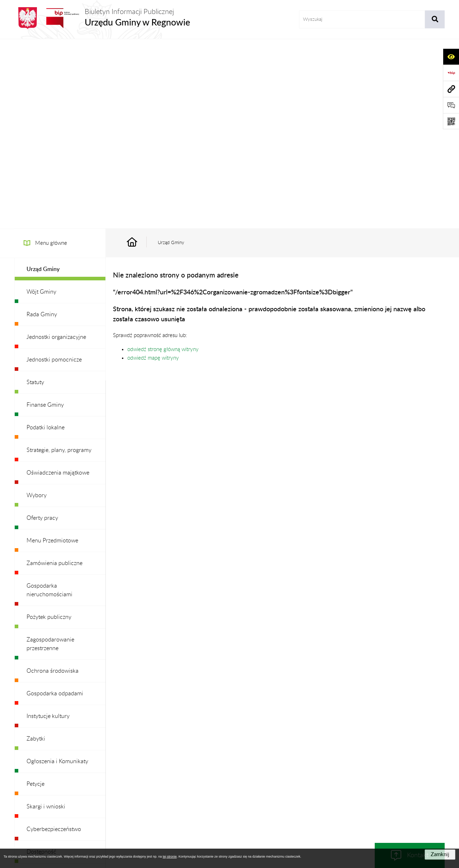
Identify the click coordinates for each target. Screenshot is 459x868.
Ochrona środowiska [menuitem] (53, 481)
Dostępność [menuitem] (41, 662)
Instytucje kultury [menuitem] (48, 527)
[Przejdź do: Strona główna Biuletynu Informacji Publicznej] (140, 53)
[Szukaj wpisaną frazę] (435, 19)
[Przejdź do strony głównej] (102, 18)
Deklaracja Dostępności (342, 783)
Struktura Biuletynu (181, 783)
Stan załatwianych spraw (61, 783)
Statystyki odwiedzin (402, 783)
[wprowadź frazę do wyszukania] (362, 19)
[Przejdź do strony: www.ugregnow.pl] (451, 89)
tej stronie (170, 857)
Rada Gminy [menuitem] (42, 125)
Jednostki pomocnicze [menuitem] (54, 170)
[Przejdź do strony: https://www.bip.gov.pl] (451, 73)
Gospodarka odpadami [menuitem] (55, 504)
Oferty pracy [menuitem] (42, 328)
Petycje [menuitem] (36, 594)
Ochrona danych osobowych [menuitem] (63, 708)
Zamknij (440, 855)
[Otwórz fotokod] (451, 121)
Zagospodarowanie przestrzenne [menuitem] (50, 454)
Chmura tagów (229, 801)
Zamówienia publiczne (124, 783)
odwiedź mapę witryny (153, 169)
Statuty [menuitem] (35, 193)
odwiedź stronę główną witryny (163, 160)
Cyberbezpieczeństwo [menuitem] (54, 640)
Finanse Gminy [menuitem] (45, 215)
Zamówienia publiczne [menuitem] (55, 374)
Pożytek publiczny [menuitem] (49, 428)
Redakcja (224, 783)
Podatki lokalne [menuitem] (46, 238)
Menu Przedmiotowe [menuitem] (52, 351)
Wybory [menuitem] (37, 306)
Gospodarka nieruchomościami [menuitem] (49, 401)
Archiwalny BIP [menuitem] (45, 730)
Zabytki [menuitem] (36, 549)
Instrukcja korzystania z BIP (276, 783)
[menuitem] (60, 80)
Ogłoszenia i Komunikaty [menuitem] (57, 572)
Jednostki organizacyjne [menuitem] (56, 148)
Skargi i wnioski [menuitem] (46, 617)
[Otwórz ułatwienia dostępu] (451, 57)
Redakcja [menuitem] (37, 685)
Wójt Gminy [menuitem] (41, 102)
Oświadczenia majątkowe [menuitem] (58, 283)
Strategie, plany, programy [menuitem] (59, 261)
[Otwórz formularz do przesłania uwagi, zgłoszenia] (451, 105)
